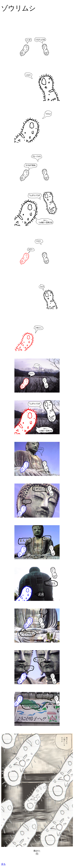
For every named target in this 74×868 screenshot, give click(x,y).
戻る (3, 864)
